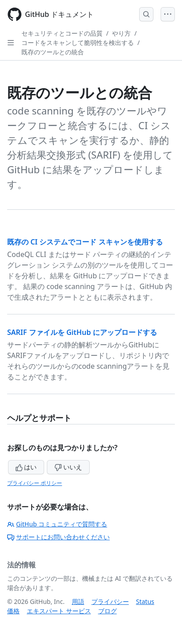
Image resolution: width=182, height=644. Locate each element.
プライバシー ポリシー (35, 483)
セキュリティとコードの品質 (62, 33)
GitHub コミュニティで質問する (57, 524)
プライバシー (110, 601)
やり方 (121, 33)
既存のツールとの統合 (53, 52)
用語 (78, 601)
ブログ (108, 611)
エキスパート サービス (59, 611)
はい (26, 467)
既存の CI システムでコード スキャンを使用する (85, 242)
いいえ (68, 467)
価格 (13, 611)
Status (145, 601)
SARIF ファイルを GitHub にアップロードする (82, 332)
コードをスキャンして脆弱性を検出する (78, 43)
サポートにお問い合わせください (58, 537)
